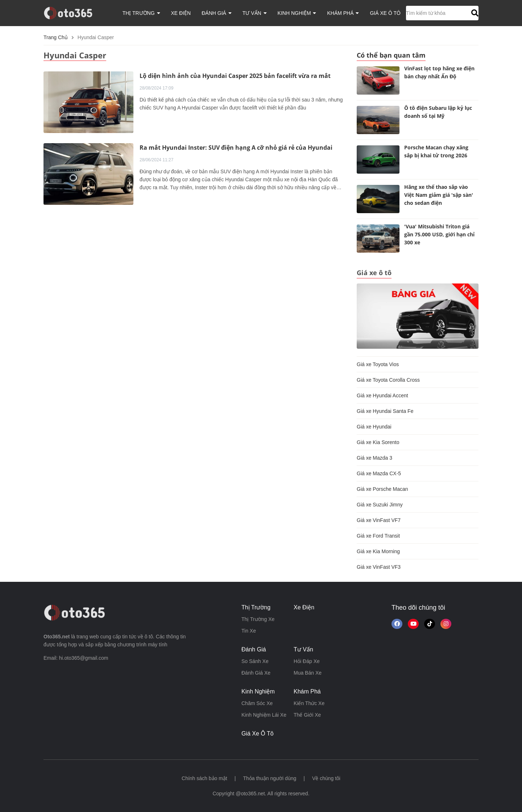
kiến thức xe (309, 703)
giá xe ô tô (385, 13)
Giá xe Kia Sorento (378, 442)
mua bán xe (308, 673)
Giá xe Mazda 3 (374, 458)
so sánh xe (255, 661)
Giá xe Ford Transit (378, 536)
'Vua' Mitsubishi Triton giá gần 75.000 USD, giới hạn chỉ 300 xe (439, 234)
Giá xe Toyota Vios (378, 364)
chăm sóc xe (257, 703)
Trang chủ (56, 37)
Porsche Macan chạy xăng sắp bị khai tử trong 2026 (436, 151)
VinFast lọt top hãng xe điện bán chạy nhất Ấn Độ (439, 72)
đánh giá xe (256, 673)
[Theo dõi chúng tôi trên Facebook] (397, 624)
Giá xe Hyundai (374, 427)
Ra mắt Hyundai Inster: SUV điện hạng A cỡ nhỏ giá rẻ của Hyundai (236, 148)
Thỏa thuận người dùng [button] (270, 778)
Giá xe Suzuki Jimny (380, 505)
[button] (474, 13)
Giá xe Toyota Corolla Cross (388, 380)
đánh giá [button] (217, 13)
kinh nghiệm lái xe (264, 715)
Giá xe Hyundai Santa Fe (385, 411)
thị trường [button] (141, 13)
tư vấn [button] (255, 13)
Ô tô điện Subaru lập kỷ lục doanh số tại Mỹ (438, 112)
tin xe (249, 631)
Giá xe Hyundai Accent (382, 395)
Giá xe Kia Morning (378, 551)
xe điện (181, 13)
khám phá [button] (343, 13)
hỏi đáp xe (307, 661)
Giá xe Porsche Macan (382, 489)
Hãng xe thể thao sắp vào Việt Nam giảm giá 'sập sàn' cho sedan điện (439, 195)
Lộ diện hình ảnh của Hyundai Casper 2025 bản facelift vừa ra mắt (235, 76)
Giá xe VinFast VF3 (379, 567)
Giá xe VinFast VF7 (379, 520)
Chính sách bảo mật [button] (204, 778)
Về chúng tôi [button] (326, 778)
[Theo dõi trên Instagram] (446, 624)
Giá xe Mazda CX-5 (379, 473)
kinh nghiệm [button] (297, 13)
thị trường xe (258, 619)
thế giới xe (307, 715)
